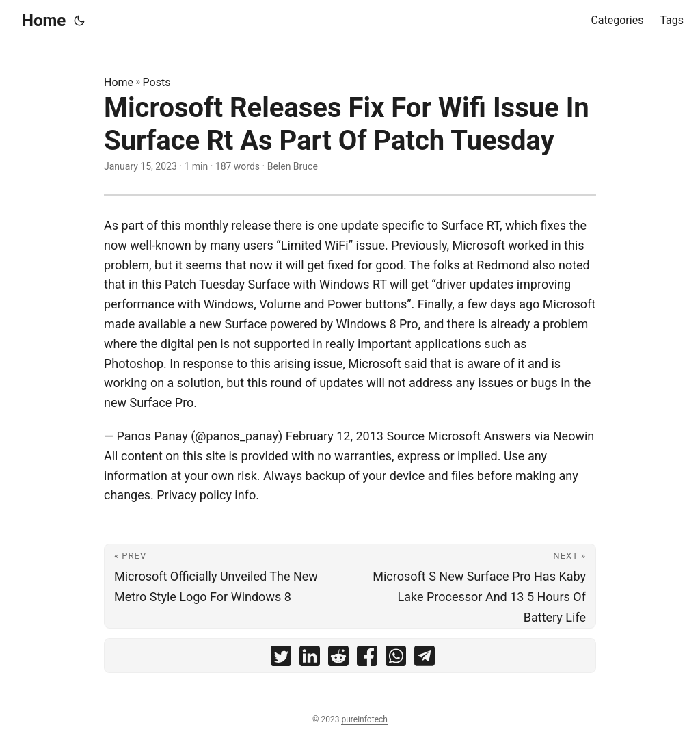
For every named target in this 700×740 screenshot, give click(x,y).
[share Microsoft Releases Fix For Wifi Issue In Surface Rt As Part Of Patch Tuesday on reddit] (338, 659)
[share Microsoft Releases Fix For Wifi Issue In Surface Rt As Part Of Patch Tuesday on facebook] (367, 659)
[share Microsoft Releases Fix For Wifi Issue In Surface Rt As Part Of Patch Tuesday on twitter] (281, 659)
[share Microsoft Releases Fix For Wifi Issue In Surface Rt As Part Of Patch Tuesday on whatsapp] (396, 659)
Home (44, 21)
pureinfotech (364, 719)
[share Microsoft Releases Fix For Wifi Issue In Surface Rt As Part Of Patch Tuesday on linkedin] (310, 659)
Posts (157, 82)
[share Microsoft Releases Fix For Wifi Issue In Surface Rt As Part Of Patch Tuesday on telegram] (425, 659)
